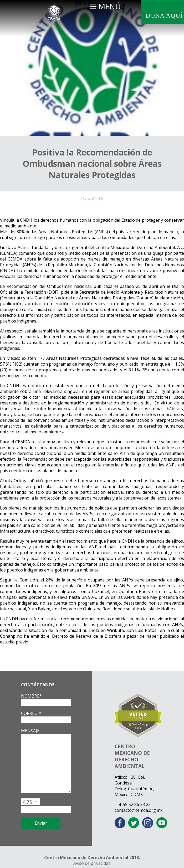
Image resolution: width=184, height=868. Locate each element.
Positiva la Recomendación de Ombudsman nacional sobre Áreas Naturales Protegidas (92, 163)
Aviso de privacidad (92, 863)
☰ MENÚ (105, 6)
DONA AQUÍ (164, 15)
